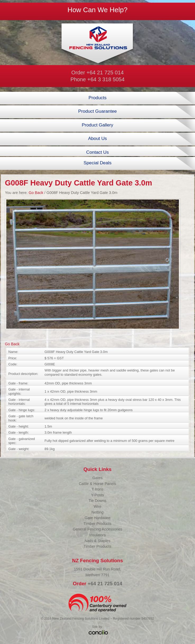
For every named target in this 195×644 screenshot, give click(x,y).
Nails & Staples (98, 541)
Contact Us (97, 152)
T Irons (97, 489)
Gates (97, 478)
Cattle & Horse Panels (98, 484)
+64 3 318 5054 (106, 79)
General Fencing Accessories (97, 529)
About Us (97, 138)
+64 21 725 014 (105, 72)
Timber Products (97, 524)
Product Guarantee (98, 111)
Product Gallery (97, 125)
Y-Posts (97, 495)
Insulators (97, 535)
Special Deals (98, 163)
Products (97, 98)
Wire (98, 506)
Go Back (36, 193)
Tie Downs (97, 501)
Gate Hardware (98, 518)
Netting (98, 512)
